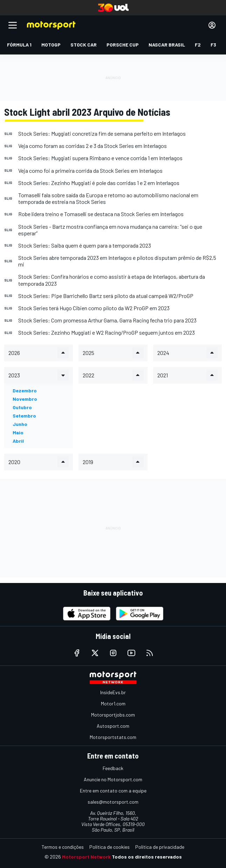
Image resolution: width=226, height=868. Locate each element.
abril (18, 441)
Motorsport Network (86, 857)
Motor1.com (113, 703)
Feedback (113, 768)
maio (18, 432)
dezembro (25, 390)
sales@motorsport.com (113, 802)
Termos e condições (63, 847)
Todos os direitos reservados (147, 857)
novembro (25, 399)
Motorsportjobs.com (113, 715)
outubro (22, 407)
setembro (24, 416)
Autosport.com (113, 726)
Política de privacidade (160, 847)
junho (20, 424)
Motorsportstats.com (113, 737)
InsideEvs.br (113, 692)
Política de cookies (109, 847)
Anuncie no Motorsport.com (113, 779)
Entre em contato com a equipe (113, 791)
